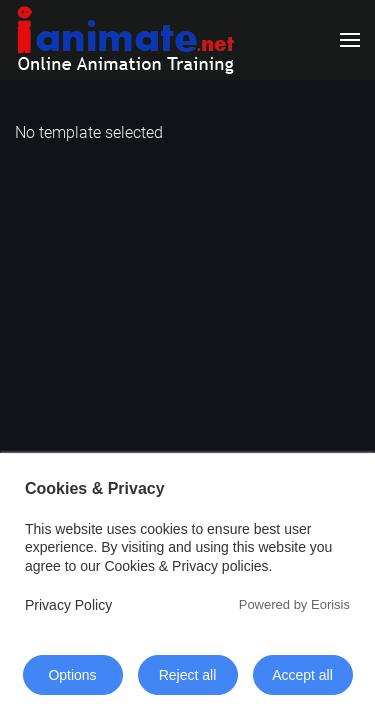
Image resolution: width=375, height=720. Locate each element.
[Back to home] (125, 40)
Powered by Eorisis (294, 604)
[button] (350, 40)
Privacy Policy (68, 605)
